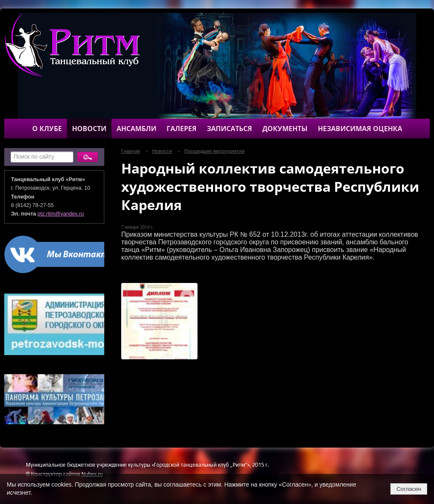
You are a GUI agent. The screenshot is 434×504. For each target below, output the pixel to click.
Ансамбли (136, 129)
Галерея (182, 129)
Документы (285, 129)
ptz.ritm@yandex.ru (61, 214)
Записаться (230, 129)
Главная (131, 151)
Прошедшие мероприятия (214, 151)
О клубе (47, 129)
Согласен (409, 489)
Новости (89, 129)
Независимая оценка (360, 129)
